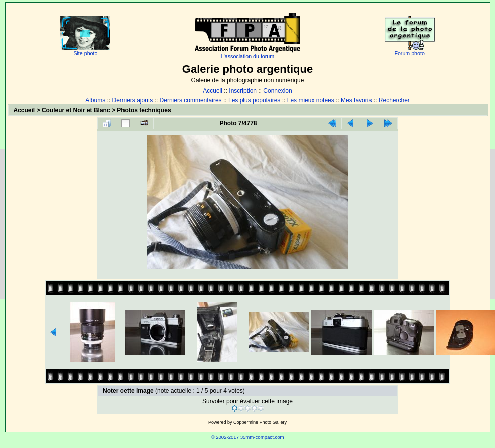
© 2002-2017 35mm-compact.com (247, 437)
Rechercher (394, 100)
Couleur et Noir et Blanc (76, 110)
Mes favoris (356, 100)
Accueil (213, 91)
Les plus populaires (254, 100)
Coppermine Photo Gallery (260, 422)
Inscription (243, 91)
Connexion (277, 91)
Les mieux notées (311, 100)
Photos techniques (144, 110)
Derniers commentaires (191, 100)
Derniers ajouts (133, 100)
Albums (95, 100)
